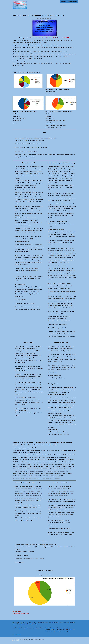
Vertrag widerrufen (39, 639)
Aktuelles (63, 1)
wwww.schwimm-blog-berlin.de (28, 628)
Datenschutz (15, 639)
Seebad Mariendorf (73, 1)
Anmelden (75, 642)
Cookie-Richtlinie (23, 639)
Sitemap (31, 639)
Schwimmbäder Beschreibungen (21, 614)
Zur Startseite (17, 611)
